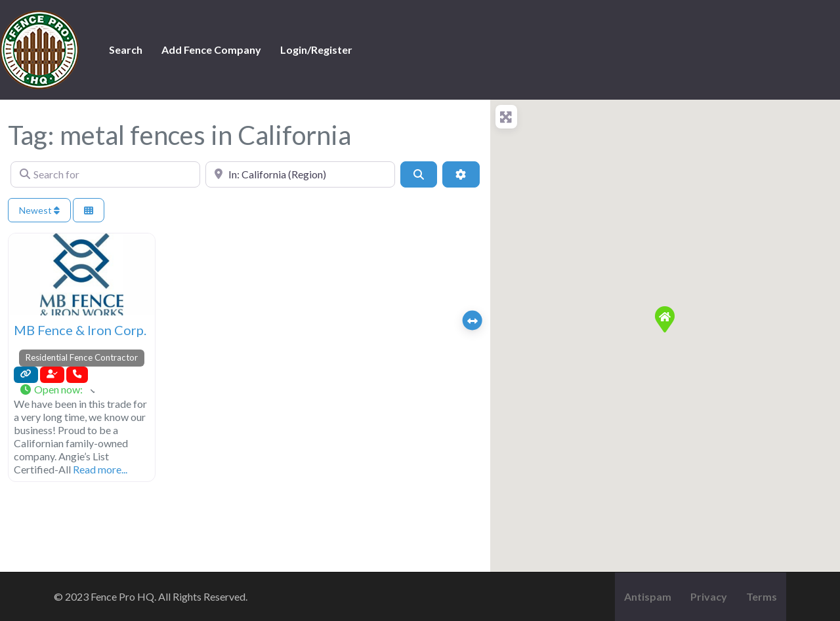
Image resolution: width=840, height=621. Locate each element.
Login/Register (316, 50)
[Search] (419, 174)
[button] (57, 390)
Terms (762, 596)
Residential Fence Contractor (82, 357)
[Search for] (105, 174)
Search (126, 50)
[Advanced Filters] (461, 174)
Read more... (100, 469)
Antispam (648, 596)
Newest (39, 210)
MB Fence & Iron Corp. (80, 330)
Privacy (709, 596)
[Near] (300, 174)
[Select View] (89, 210)
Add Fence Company (211, 50)
